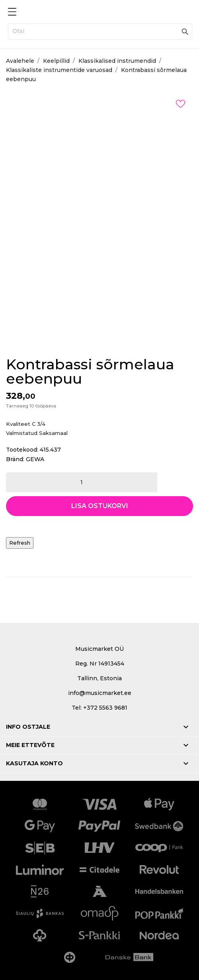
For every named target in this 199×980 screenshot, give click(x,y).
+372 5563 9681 (105, 708)
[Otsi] (100, 32)
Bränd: (15, 459)
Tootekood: (22, 450)
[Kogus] (82, 482)
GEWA (35, 459)
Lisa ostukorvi (100, 506)
